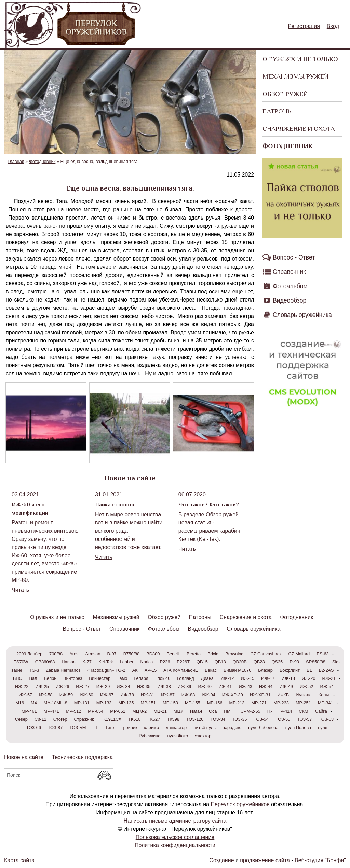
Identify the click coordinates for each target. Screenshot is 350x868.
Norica (146, 662)
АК (135, 670)
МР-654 (96, 711)
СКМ (303, 711)
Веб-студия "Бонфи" (320, 860)
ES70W (21, 662)
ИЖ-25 (42, 687)
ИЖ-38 (164, 687)
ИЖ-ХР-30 (233, 695)
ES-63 (323, 654)
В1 (309, 670)
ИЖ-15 (247, 678)
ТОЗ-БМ (78, 727)
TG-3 (34, 670)
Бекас (211, 670)
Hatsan (69, 662)
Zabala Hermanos (63, 670)
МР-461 (29, 711)
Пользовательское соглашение (175, 837)
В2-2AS (326, 670)
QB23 (259, 662)
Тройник (129, 727)
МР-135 (126, 703)
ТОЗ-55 (283, 719)
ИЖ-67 (107, 695)
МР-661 (118, 711)
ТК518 (134, 719)
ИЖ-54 (327, 687)
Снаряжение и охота (299, 129)
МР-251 (303, 703)
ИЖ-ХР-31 (260, 695)
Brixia (213, 654)
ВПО (18, 678)
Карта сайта (19, 860)
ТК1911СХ (111, 719)
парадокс (232, 727)
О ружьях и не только (300, 59)
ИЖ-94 (208, 695)
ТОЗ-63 (326, 719)
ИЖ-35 (144, 687)
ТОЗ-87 (55, 727)
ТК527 (154, 719)
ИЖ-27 (83, 687)
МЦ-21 (160, 711)
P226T (183, 662)
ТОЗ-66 (33, 727)
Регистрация (304, 26)
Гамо (122, 678)
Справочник (289, 272)
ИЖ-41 (225, 687)
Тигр (109, 727)
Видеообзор (290, 300)
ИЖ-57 (26, 695)
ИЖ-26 (63, 687)
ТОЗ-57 (304, 719)
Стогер (60, 719)
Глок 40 (163, 678)
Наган (196, 711)
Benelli (173, 654)
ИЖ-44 (266, 687)
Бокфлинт (290, 670)
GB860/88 (45, 662)
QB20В (240, 662)
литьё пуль (205, 727)
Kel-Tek (106, 662)
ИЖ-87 (168, 695)
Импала (304, 695)
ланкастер (176, 727)
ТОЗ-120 (195, 719)
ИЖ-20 (309, 678)
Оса (213, 711)
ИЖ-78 (127, 695)
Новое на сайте (24, 757)
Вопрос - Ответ (294, 257)
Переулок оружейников (240, 804)
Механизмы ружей (295, 76)
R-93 (294, 662)
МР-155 (193, 703)
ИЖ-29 (103, 687)
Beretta (194, 654)
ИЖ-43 (245, 687)
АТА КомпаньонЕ (181, 670)
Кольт (324, 695)
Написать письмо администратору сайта (175, 821)
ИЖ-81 (148, 695)
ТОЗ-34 (218, 719)
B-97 (112, 654)
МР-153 (170, 703)
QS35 (277, 662)
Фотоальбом (290, 286)
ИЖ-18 (288, 678)
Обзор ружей (285, 94)
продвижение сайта (265, 860)
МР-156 (215, 703)
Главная (16, 161)
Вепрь (50, 678)
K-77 (87, 662)
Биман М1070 (237, 670)
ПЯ (270, 711)
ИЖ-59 (66, 695)
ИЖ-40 (205, 687)
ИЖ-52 (307, 687)
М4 (34, 703)
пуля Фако (178, 736)
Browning (234, 654)
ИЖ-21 (329, 678)
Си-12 (41, 719)
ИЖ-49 (286, 687)
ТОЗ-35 (239, 719)
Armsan (93, 654)
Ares (74, 654)
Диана (207, 678)
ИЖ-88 (188, 695)
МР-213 (237, 703)
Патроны (278, 111)
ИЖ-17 (268, 678)
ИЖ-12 (227, 678)
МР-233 (281, 703)
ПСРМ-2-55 (249, 711)
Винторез (73, 678)
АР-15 (151, 670)
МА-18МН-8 (56, 703)
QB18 (220, 662)
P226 (165, 662)
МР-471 (51, 711)
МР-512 (74, 711)
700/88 (56, 654)
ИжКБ (283, 695)
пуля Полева (298, 727)
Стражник (84, 719)
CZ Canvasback (266, 654)
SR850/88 (316, 662)
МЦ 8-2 (139, 711)
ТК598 (173, 719)
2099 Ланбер (29, 654)
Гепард (141, 678)
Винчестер (100, 678)
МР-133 (104, 703)
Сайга (321, 711)
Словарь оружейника (302, 315)
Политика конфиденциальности (175, 845)
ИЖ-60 (86, 695)
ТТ (95, 727)
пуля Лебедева (263, 727)
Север (21, 719)
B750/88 (132, 654)
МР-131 (82, 703)
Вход (333, 26)
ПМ (227, 711)
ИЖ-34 (123, 687)
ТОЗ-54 (261, 719)
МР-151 (148, 703)
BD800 (153, 654)
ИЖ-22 (22, 687)
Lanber (127, 662)
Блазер (265, 670)
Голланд (186, 678)
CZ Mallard (299, 654)
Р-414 (286, 711)
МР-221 (259, 703)
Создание (221, 860)
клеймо (152, 727)
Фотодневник (288, 146)
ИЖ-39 (185, 687)
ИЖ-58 (46, 695)
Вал (33, 678)
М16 (20, 703)
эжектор (203, 736)
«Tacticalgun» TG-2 (106, 670)
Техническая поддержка (82, 757)
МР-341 (326, 703)
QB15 (202, 662)
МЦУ (178, 711)
